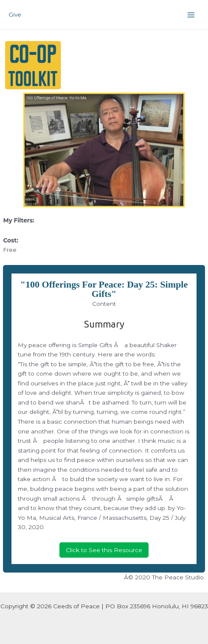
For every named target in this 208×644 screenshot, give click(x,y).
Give (15, 14)
